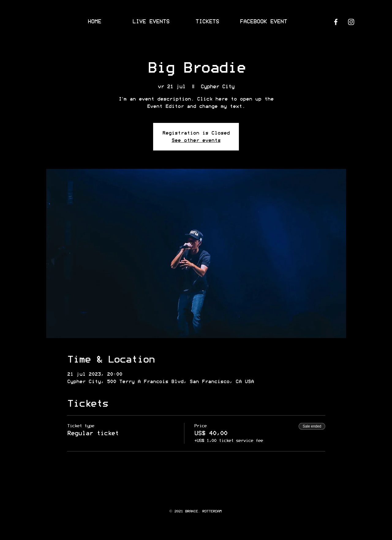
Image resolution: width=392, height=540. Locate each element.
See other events (196, 140)
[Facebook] (336, 22)
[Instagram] (351, 22)
